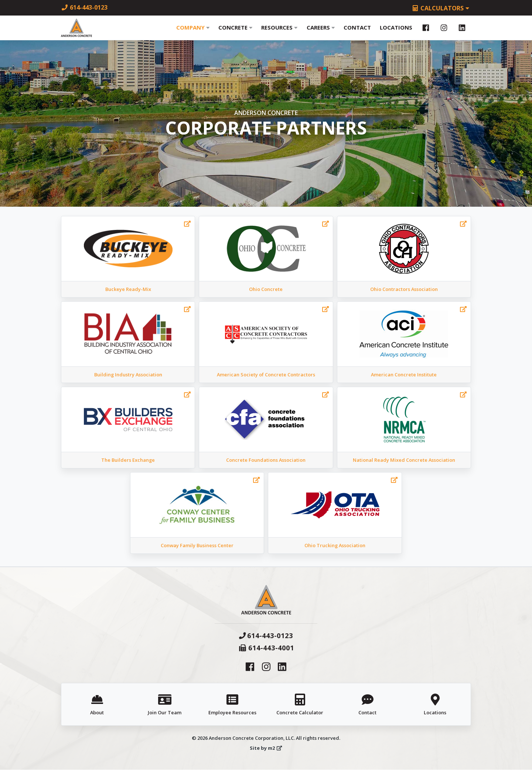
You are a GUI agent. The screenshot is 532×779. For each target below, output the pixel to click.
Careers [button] (321, 32)
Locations (396, 32)
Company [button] (193, 32)
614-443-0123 (84, 7)
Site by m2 (266, 757)
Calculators (441, 8)
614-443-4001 (266, 657)
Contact (357, 32)
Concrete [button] (235, 32)
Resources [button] (279, 32)
